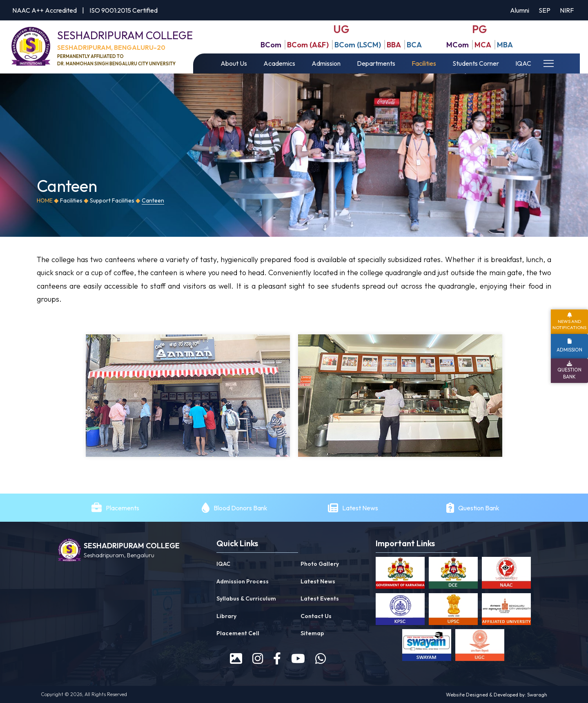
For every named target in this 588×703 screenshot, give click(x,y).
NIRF (567, 10)
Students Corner (476, 63)
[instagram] (258, 659)
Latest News (361, 508)
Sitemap (312, 633)
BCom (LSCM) (358, 45)
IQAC (523, 63)
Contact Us (316, 616)
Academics (279, 63)
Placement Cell (238, 633)
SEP (545, 10)
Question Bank (479, 508)
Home (45, 200)
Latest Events (320, 598)
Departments (376, 63)
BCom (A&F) (308, 45)
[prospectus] (236, 659)
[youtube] (298, 659)
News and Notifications (569, 324)
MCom (458, 45)
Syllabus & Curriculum (246, 598)
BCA (414, 45)
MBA (505, 45)
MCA (483, 45)
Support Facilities (112, 200)
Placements (122, 508)
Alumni (520, 10)
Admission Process (243, 581)
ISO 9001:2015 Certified (124, 10)
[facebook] (277, 659)
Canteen (153, 200)
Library (226, 616)
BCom (271, 45)
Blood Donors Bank (241, 508)
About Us (234, 63)
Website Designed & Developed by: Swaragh (497, 695)
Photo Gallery (320, 564)
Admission (326, 63)
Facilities (424, 63)
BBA (394, 45)
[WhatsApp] (321, 659)
